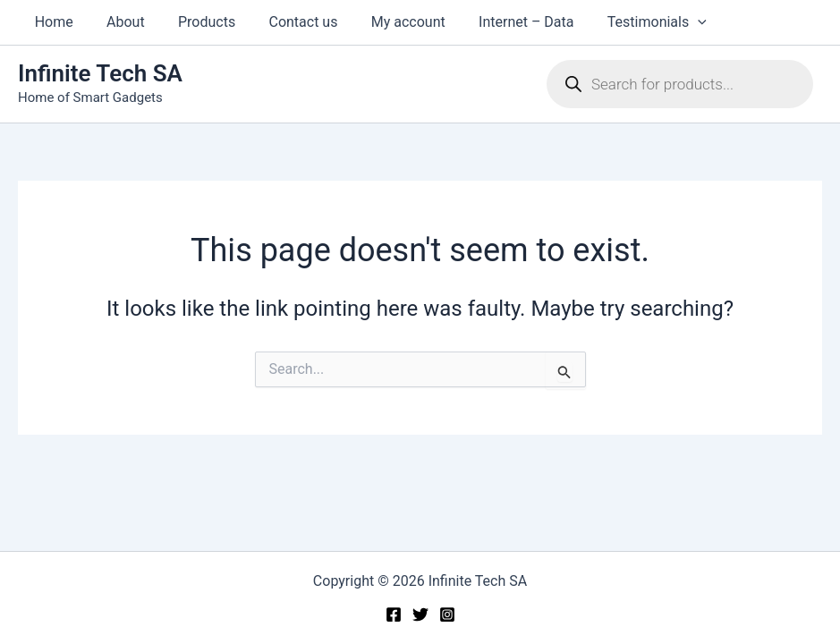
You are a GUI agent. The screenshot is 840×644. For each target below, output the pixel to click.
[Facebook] (394, 614)
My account (387, 22)
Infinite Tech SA (100, 73)
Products (195, 22)
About (119, 22)
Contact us (287, 22)
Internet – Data (500, 22)
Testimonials (626, 22)
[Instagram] (447, 614)
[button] (667, 22)
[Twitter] (420, 614)
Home (51, 22)
